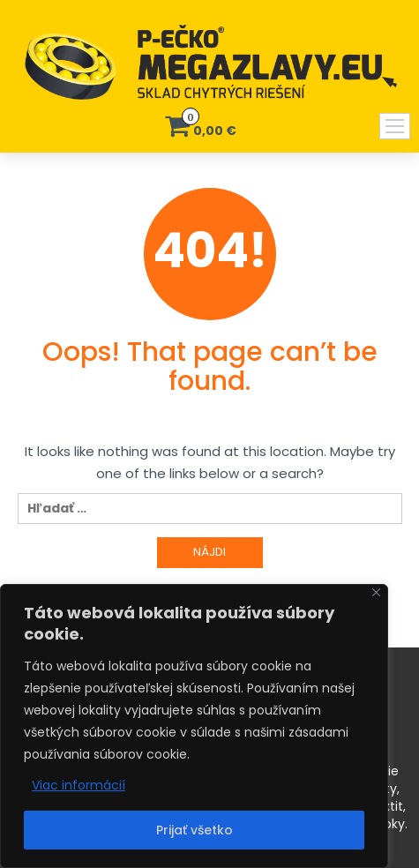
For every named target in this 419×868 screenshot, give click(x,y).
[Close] (376, 592)
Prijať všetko (195, 830)
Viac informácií (79, 785)
